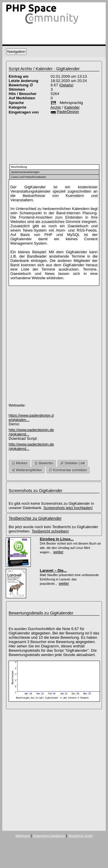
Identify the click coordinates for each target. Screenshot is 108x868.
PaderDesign (68, 112)
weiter (58, 552)
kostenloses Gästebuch (49, 836)
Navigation (16, 52)
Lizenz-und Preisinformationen (29, 177)
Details (66, 85)
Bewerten (44, 463)
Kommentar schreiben (68, 470)
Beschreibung (19, 167)
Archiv (56, 107)
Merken (19, 463)
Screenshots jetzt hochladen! (68, 508)
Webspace (23, 836)
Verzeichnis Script (80, 836)
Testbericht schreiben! (50, 531)
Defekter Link (73, 463)
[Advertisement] (35, 138)
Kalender (72, 107)
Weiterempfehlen (27, 470)
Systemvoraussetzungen (25, 172)
